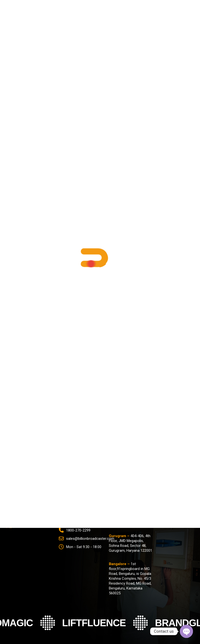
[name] (100, 466)
